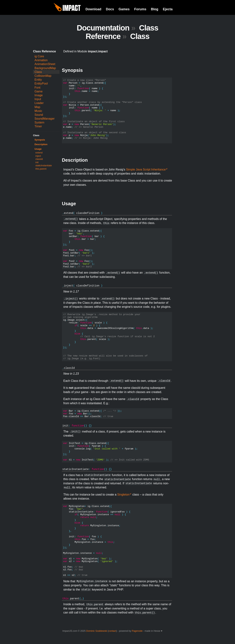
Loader (39, 103)
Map (37, 107)
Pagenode (137, 631)
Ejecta (168, 9)
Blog (155, 9)
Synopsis (40, 140)
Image (39, 95)
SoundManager (45, 119)
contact (112, 631)
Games (124, 9)
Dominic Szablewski (97, 631)
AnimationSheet (45, 64)
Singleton (123, 495)
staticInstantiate (44, 165)
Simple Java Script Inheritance (146, 169)
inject (38, 156)
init (37, 162)
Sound (39, 115)
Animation (41, 60)
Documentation (103, 28)
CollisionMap (43, 76)
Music (38, 111)
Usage (38, 149)
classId (39, 159)
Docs (110, 9)
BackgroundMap (45, 68)
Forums (140, 9)
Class (38, 72)
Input (38, 99)
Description (41, 144)
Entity (38, 80)
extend (39, 153)
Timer (38, 126)
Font (37, 88)
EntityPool (41, 84)
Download (93, 9)
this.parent (41, 169)
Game (39, 91)
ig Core (39, 56)
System (39, 122)
